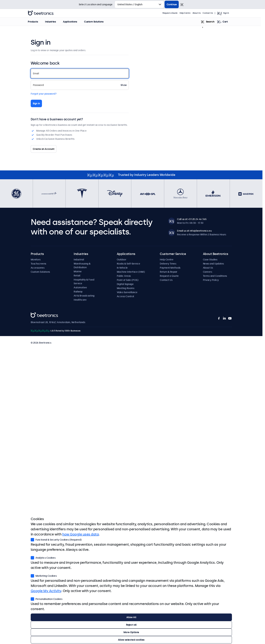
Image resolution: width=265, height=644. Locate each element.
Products (37, 22)
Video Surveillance (127, 292)
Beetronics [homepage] (45, 13)
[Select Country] (139, 4)
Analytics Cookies (43, 557)
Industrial (79, 260)
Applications (74, 22)
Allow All (131, 617)
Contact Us (212, 13)
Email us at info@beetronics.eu (194, 231)
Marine (78, 271)
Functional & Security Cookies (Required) (56, 539)
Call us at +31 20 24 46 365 (192, 219)
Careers (208, 272)
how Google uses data (80, 534)
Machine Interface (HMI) (131, 272)
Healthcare (80, 300)
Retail (77, 276)
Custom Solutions (98, 22)
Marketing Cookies (44, 575)
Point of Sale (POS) (128, 280)
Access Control (125, 296)
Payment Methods (170, 268)
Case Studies (210, 260)
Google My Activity (46, 591)
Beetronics (37, 314)
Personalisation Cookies (47, 599)
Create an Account (44, 149)
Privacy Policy (211, 280)
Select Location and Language (96, 4)
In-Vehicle (122, 268)
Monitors (36, 260)
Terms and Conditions (215, 276)
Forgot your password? (44, 94)
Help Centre (189, 13)
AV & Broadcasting (84, 296)
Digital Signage (125, 284)
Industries (54, 22)
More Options (131, 632)
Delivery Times (168, 264)
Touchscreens (38, 264)
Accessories (38, 268)
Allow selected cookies (131, 640)
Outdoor (122, 260)
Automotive (80, 287)
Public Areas (124, 276)
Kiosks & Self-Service (128, 264)
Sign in (36, 103)
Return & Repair (169, 272)
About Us (201, 13)
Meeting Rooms (126, 288)
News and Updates (213, 264)
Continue (172, 4)
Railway (78, 292)
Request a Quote (174, 13)
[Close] (183, 4)
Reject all (131, 625)
